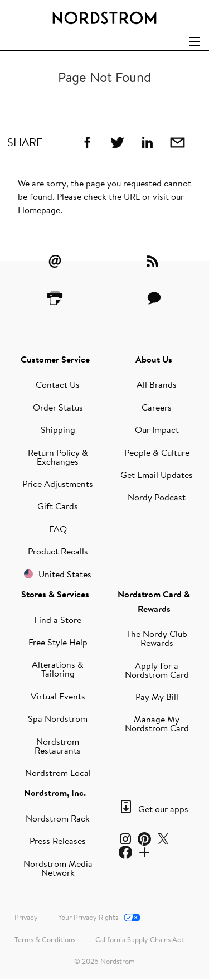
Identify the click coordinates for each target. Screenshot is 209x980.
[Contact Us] (154, 298)
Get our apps (163, 809)
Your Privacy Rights (88, 917)
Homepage (39, 210)
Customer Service (55, 359)
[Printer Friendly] (55, 298)
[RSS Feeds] (154, 261)
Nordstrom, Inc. (55, 793)
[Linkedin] (147, 142)
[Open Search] (195, 41)
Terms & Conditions (45, 939)
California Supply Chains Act (140, 939)
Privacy (26, 917)
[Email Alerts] (55, 261)
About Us (154, 359)
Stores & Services (55, 594)
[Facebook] (87, 142)
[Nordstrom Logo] (105, 16)
